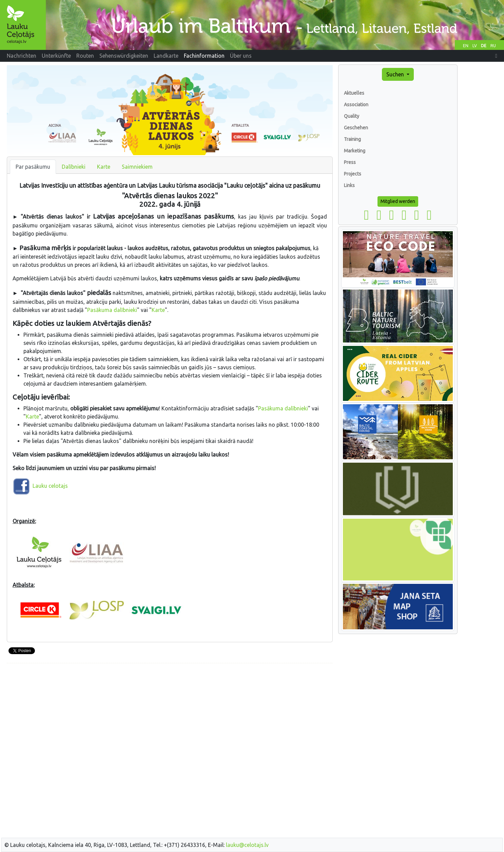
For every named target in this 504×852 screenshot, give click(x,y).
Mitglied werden (398, 201)
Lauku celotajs (50, 486)
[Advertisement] (170, 716)
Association (356, 105)
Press (350, 162)
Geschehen (356, 128)
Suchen (396, 74)
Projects (353, 174)
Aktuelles (354, 93)
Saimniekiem (137, 167)
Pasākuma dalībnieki (112, 310)
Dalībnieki (74, 167)
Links (349, 185)
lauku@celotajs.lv (247, 845)
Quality (352, 116)
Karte (104, 167)
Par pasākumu (33, 167)
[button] (496, 56)
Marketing (355, 151)
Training (352, 139)
